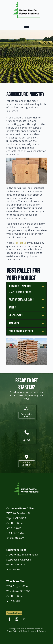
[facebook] (9, 619)
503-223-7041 (14, 569)
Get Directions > (16, 523)
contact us (20, 243)
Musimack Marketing (38, 631)
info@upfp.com (15, 538)
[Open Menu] (27, 26)
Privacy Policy (12, 631)
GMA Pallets (15, 292)
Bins (29, 292)
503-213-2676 (14, 528)
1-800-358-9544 (15, 533)
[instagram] (17, 619)
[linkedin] (24, 619)
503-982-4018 (14, 601)
